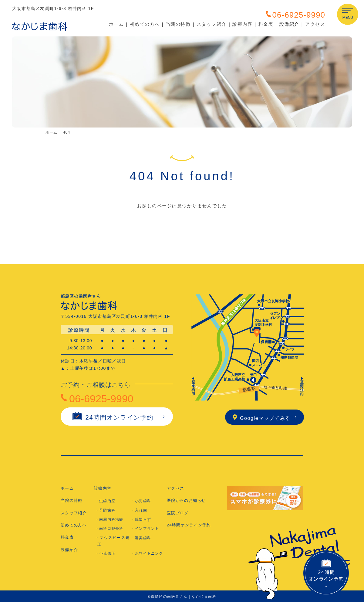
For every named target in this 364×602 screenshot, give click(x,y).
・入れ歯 (139, 510)
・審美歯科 (141, 538)
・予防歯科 (105, 510)
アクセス (315, 24)
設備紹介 (289, 24)
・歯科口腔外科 (109, 529)
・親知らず (141, 519)
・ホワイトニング (147, 553)
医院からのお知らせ (186, 500)
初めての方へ (145, 24)
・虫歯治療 (105, 501)
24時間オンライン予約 (113, 417)
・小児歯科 (141, 501)
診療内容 (242, 24)
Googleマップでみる (262, 418)
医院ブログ (178, 513)
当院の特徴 (178, 24)
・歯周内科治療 (109, 519)
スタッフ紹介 (212, 24)
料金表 (266, 24)
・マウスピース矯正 (112, 541)
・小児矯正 (105, 553)
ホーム (116, 24)
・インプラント (145, 529)
